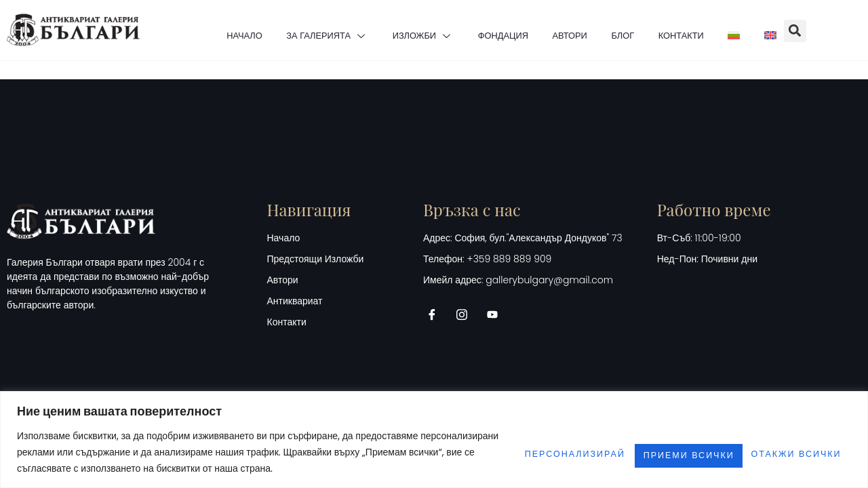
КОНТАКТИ (707, 30)
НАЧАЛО (188, 30)
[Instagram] (467, 314)
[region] (434, 440)
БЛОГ (636, 30)
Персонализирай (502, 452)
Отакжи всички (646, 452)
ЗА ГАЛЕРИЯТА (286, 30)
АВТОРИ (570, 30)
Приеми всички (784, 452)
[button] (852, 31)
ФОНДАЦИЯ (490, 30)
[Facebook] (437, 314)
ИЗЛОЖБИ (396, 30)
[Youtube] (497, 314)
